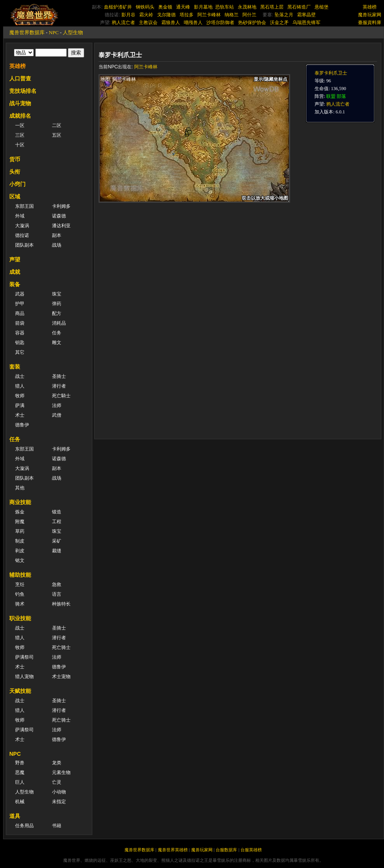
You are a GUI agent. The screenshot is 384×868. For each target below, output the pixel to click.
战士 (20, 376)
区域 (15, 197)
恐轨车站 (225, 7)
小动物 (59, 792)
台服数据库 (226, 850)
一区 (20, 125)
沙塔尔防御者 (220, 23)
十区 (20, 145)
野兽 (20, 763)
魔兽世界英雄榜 (173, 850)
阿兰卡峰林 (209, 15)
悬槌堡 (322, 7)
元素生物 (61, 772)
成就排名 (20, 116)
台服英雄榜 (251, 850)
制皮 (20, 541)
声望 (15, 259)
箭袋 (20, 323)
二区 (57, 125)
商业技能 (20, 502)
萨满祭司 (24, 657)
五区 (57, 135)
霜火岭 (146, 15)
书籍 (57, 826)
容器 (20, 333)
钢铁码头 (145, 7)
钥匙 (20, 343)
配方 (57, 313)
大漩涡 (22, 226)
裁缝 (57, 551)
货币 (15, 159)
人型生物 (73, 32)
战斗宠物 (20, 103)
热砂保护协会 (252, 23)
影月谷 (128, 15)
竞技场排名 (23, 91)
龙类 (57, 763)
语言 (57, 594)
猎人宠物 (24, 677)
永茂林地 (247, 7)
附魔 (20, 522)
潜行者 (59, 386)
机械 (20, 802)
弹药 (57, 304)
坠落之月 (284, 15)
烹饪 (20, 584)
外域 (20, 216)
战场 (57, 245)
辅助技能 (20, 575)
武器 (20, 294)
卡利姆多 (61, 206)
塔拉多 (187, 15)
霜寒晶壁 (306, 15)
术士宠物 (61, 677)
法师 (57, 405)
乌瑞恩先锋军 (306, 23)
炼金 (20, 512)
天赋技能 (20, 691)
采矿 (57, 541)
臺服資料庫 (370, 23)
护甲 (20, 304)
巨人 (20, 782)
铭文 (20, 560)
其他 (20, 488)
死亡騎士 (61, 396)
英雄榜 (370, 7)
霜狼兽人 (171, 23)
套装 (15, 367)
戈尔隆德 (166, 15)
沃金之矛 (279, 23)
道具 (15, 816)
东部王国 (24, 206)
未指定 (59, 802)
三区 (20, 135)
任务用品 (24, 826)
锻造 (57, 512)
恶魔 (20, 772)
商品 (20, 313)
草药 (20, 531)
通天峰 (183, 7)
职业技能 (20, 618)
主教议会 (148, 23)
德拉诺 (22, 235)
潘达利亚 (61, 226)
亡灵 (57, 782)
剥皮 (20, 551)
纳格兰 (232, 15)
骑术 (20, 604)
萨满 (20, 405)
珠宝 (57, 294)
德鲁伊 (22, 425)
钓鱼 (20, 594)
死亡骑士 (61, 647)
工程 (57, 522)
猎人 (20, 386)
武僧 (57, 415)
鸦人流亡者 (123, 23)
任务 (57, 333)
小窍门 (17, 184)
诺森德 (59, 216)
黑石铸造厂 (299, 7)
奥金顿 (165, 7)
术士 (20, 415)
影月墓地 (203, 7)
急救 (57, 584)
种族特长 (61, 604)
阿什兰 (249, 15)
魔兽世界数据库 (27, 32)
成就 (15, 272)
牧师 (20, 396)
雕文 (57, 343)
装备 (15, 284)
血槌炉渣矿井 (118, 7)
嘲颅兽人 (193, 23)
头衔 (15, 172)
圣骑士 (59, 376)
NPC (54, 32)
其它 (20, 352)
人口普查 (20, 78)
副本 (57, 235)
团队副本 (24, 245)
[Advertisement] (199, 381)
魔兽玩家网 (370, 15)
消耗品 (59, 323)
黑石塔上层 (272, 7)
